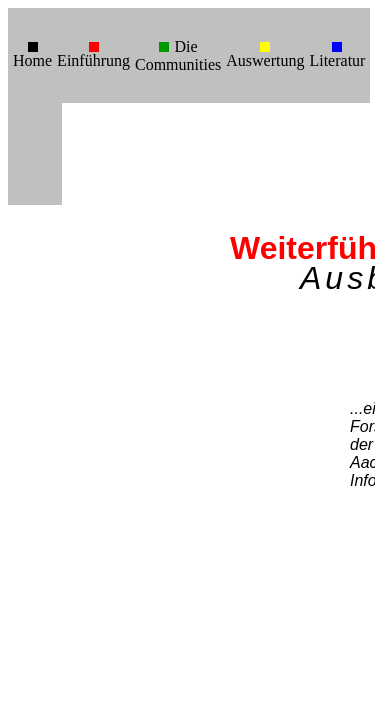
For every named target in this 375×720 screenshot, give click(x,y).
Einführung (93, 60)
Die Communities (178, 55)
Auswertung (265, 60)
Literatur (337, 60)
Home (32, 60)
